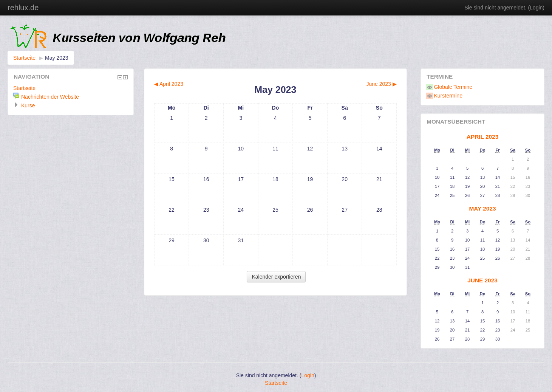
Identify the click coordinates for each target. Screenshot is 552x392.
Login (536, 8)
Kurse (28, 105)
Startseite (24, 58)
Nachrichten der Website (50, 97)
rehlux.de (23, 8)
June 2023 (482, 280)
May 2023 (56, 58)
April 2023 (482, 137)
